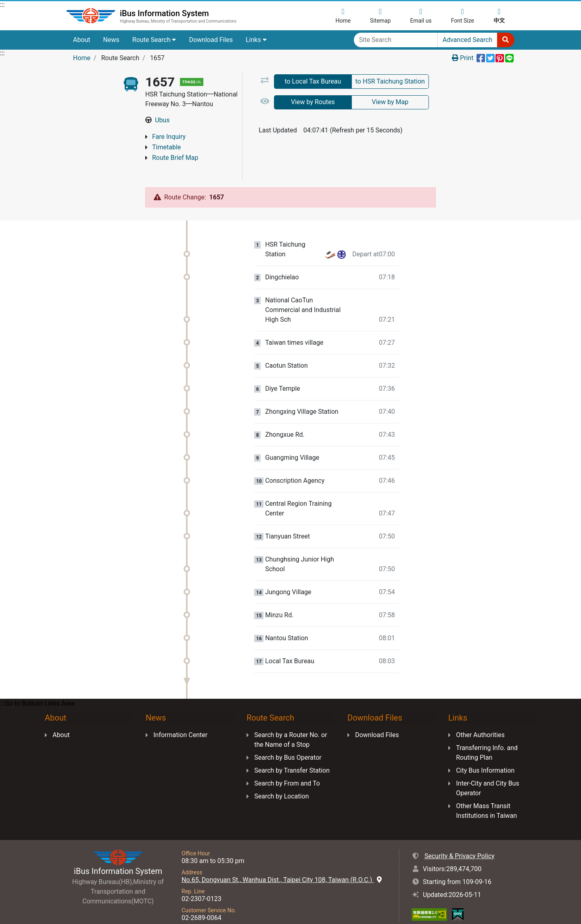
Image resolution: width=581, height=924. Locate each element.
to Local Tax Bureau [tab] (313, 81)
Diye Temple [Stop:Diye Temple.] (283, 374)
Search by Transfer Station (292, 756)
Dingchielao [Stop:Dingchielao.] (282, 263)
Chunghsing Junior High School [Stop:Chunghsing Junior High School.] (300, 550)
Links (256, 40)
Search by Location (281, 782)
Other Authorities (480, 720)
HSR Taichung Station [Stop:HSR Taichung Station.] (285, 235)
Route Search (154, 40)
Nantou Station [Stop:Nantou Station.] (286, 624)
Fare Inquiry (169, 137)
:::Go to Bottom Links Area (37, 689)
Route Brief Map (175, 158)
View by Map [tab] (390, 102)
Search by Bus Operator (288, 743)
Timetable (166, 147)
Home (82, 58)
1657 (217, 183)
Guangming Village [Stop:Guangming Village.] (292, 443)
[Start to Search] (506, 40)
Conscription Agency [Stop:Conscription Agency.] (295, 466)
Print (463, 58)
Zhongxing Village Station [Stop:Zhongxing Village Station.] (302, 397)
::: (2, 5)
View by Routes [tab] (313, 102)
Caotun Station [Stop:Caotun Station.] (286, 351)
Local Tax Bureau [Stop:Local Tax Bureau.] (290, 647)
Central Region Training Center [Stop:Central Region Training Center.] (298, 494)
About (82, 40)
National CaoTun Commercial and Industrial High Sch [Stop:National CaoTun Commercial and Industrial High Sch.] (303, 295)
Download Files (211, 40)
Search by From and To (287, 769)
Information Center (180, 720)
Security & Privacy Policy (460, 841)
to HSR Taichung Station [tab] (390, 81)
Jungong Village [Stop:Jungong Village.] (288, 578)
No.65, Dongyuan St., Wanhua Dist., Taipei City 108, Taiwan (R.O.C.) (282, 865)
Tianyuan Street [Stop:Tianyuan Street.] (287, 522)
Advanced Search (468, 40)
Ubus (162, 120)
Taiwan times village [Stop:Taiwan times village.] (294, 328)
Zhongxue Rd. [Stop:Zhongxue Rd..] (285, 420)
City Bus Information (485, 756)
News (111, 40)
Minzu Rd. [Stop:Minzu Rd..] (279, 601)
